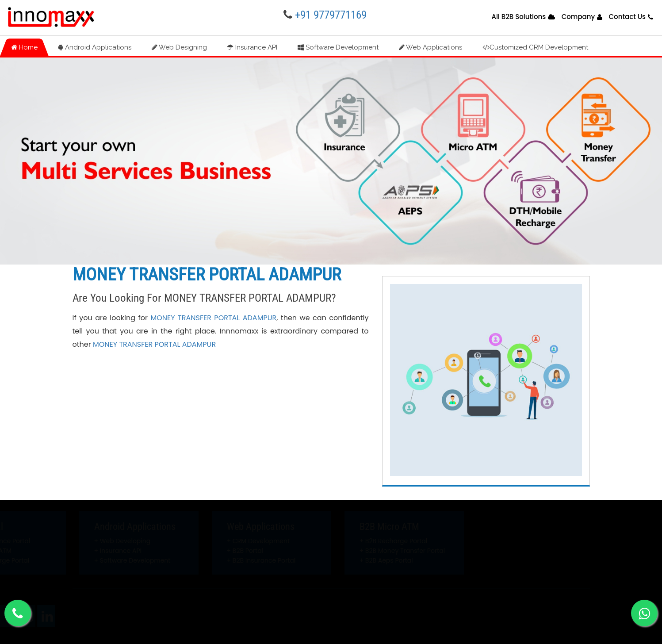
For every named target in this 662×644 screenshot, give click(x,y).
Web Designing (179, 47)
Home (24, 47)
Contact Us (628, 17)
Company (578, 17)
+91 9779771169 (331, 15)
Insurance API (252, 47)
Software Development (338, 47)
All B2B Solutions (519, 17)
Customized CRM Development (535, 47)
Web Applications (430, 47)
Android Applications (95, 47)
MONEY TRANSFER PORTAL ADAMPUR (213, 318)
